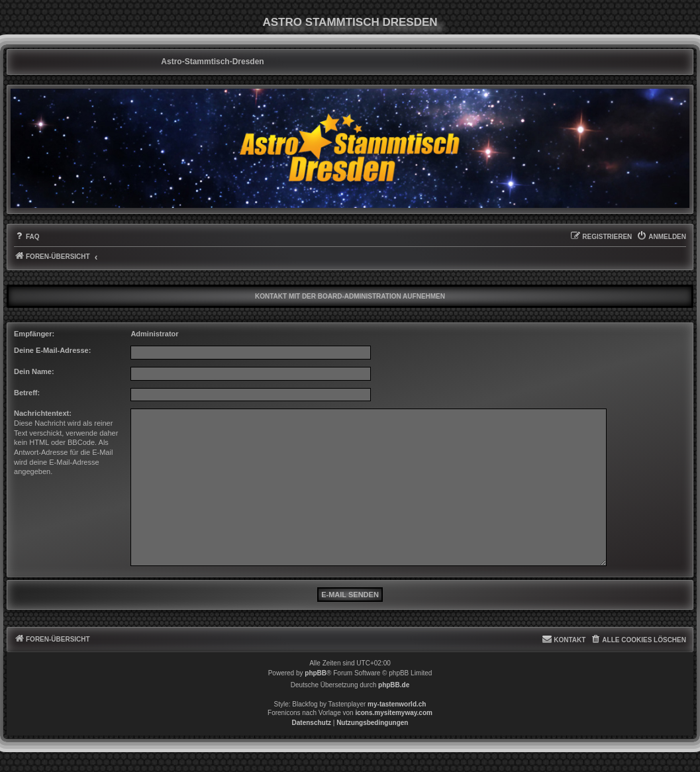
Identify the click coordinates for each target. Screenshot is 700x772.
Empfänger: (34, 334)
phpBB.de (394, 685)
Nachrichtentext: (43, 413)
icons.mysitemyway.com (394, 713)
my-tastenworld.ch (397, 704)
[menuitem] (27, 237)
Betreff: (27, 393)
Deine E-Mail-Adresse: (52, 350)
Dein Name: (34, 371)
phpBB (316, 673)
